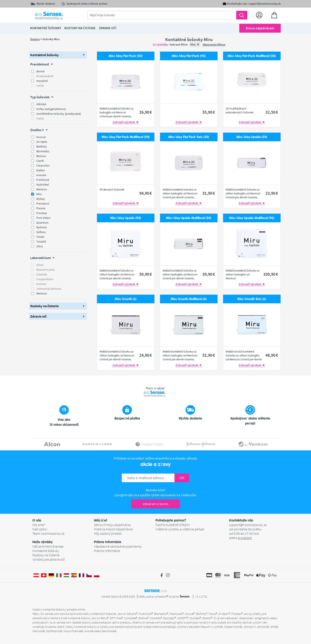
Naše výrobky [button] (43, 542)
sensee (156, 590)
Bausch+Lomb (45, 270)
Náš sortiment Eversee (48, 546)
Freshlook (43, 180)
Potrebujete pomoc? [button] (171, 520)
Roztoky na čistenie (46, 555)
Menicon (42, 189)
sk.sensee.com (62, 622)
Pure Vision (43, 218)
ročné (40, 86)
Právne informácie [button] (108, 542)
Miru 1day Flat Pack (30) (126, 56)
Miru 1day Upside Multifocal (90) (252, 218)
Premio (41, 208)
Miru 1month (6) (126, 299)
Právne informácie (107, 551)
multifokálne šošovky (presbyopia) (59, 114)
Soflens (41, 232)
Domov (35, 39)
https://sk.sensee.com (46, 614)
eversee (41, 175)
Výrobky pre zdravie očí (49, 559)
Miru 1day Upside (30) (252, 137)
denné (40, 71)
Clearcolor (43, 165)
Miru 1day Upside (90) (126, 218)
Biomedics (43, 151)
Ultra (40, 246)
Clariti (40, 161)
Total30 (41, 242)
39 (209, 274)
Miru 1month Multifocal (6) (189, 299)
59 (146, 274)
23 (272, 193)
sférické (41, 104)
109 (271, 274)
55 (209, 112)
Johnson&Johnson (49, 289)
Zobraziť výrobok (126, 122)
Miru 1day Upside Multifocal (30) (189, 218)
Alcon (40, 265)
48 (272, 355)
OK (182, 478)
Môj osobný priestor (108, 533)
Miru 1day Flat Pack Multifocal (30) (252, 56)
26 (146, 112)
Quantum (42, 223)
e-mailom (245, 538)
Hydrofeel (43, 184)
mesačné (42, 81)
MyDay (41, 199)
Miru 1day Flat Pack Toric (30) (189, 137)
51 (209, 355)
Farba (40, 118)
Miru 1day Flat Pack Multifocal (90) (126, 137)
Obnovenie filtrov (214, 45)
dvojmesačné (45, 76)
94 (146, 193)
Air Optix (42, 142)
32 (272, 112)
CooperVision (45, 279)
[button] (58, 55)
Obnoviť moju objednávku (112, 525)
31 (209, 193)
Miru (39, 194)
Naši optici (40, 529)
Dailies (40, 170)
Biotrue (41, 156)
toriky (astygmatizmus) (51, 109)
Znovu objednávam (260, 28)
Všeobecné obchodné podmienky (118, 546)
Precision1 (43, 204)
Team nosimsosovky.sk (48, 533)
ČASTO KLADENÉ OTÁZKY (173, 525)
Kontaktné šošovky (46, 551)
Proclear (42, 213)
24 (146, 355)
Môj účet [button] (101, 520)
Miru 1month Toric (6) (252, 299)
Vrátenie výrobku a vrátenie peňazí (180, 529)
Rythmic (42, 227)
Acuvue (41, 137)
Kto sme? (39, 525)
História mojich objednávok (113, 529)
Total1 (40, 237)
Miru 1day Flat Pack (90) (189, 56)
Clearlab (42, 274)
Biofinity (42, 146)
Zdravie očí (108, 28)
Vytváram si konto (156, 504)
